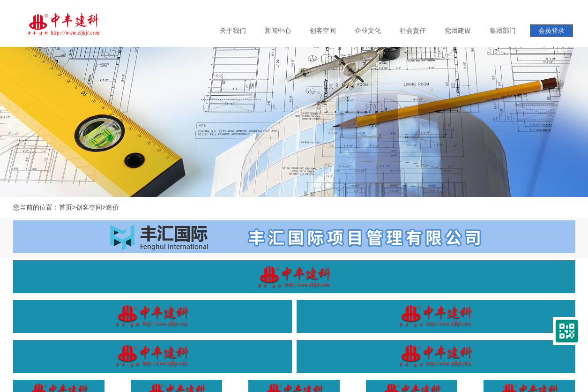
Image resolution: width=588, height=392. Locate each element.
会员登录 (551, 30)
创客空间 (89, 207)
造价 (112, 207)
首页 (66, 207)
